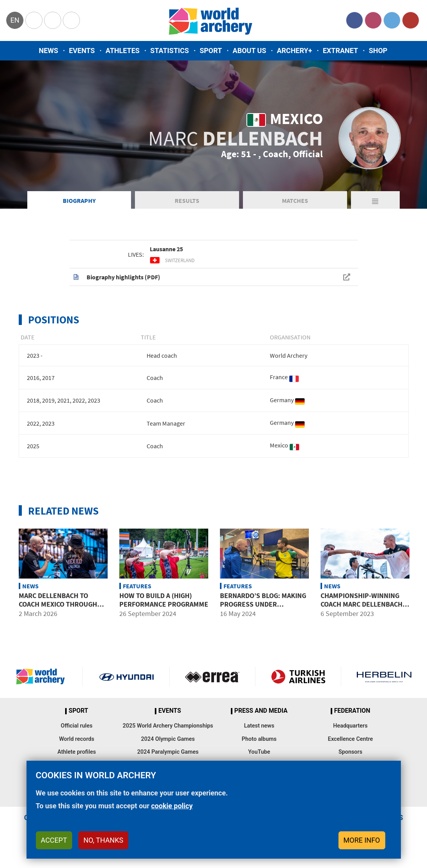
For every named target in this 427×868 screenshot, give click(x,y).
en (15, 20)
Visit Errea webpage (212, 676)
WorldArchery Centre (71, 20)
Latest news (259, 726)
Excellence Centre (350, 739)
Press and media (261, 711)
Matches (295, 201)
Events (82, 51)
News (49, 51)
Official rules (77, 726)
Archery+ (294, 51)
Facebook (354, 20)
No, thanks (103, 840)
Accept (54, 840)
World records (76, 739)
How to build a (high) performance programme (164, 600)
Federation (352, 711)
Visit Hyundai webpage (127, 676)
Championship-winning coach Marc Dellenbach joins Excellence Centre (363, 604)
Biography (79, 201)
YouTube (411, 20)
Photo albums (259, 739)
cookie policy (172, 806)
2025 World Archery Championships (168, 726)
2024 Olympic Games (168, 739)
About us (250, 51)
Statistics (169, 51)
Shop (378, 51)
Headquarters (350, 726)
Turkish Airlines (298, 676)
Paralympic (53, 20)
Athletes (123, 51)
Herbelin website (384, 676)
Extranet (340, 51)
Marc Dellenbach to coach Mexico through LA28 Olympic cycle (58, 604)
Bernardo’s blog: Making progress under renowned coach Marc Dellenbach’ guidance (263, 608)
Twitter (392, 20)
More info (362, 840)
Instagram (373, 20)
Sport (211, 51)
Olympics (34, 20)
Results (187, 201)
